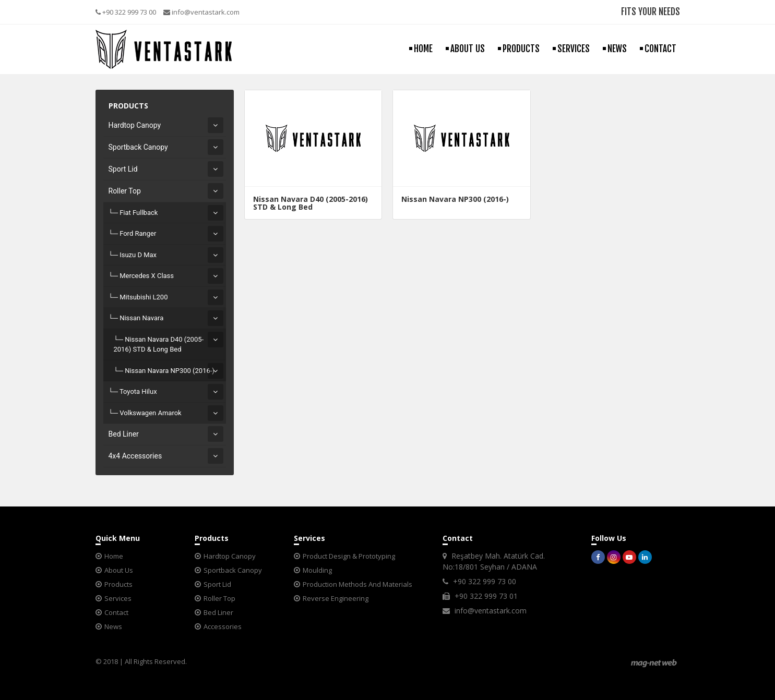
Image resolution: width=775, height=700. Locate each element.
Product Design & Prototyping (349, 556)
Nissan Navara (141, 318)
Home (114, 556)
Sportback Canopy (138, 147)
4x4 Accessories (135, 456)
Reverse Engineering (336, 598)
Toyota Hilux (138, 391)
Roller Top (125, 191)
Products (118, 584)
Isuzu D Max (138, 255)
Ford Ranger (138, 233)
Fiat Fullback (139, 213)
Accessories (223, 626)
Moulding (317, 570)
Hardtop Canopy (135, 125)
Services (118, 598)
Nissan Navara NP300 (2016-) (170, 371)
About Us (119, 570)
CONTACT (660, 49)
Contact (116, 612)
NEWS (617, 49)
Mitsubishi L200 (144, 297)
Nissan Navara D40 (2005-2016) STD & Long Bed (159, 345)
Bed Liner (124, 434)
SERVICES (574, 49)
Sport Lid (123, 169)
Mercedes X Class (147, 276)
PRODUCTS (521, 49)
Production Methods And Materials (357, 584)
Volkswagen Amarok (151, 413)
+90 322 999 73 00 (126, 12)
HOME (423, 49)
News (113, 626)
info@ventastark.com (201, 12)
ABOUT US (468, 49)
